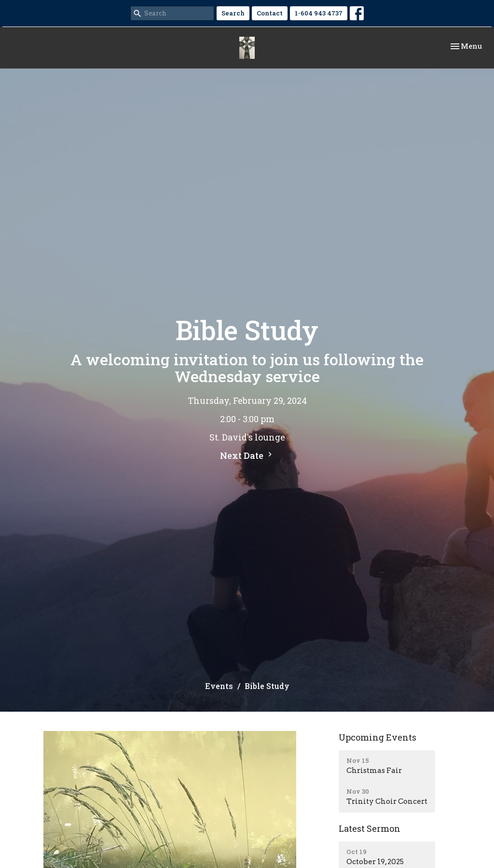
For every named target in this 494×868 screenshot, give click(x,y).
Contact (270, 13)
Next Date (247, 455)
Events (219, 686)
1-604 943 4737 (319, 13)
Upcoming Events (377, 737)
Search (233, 13)
